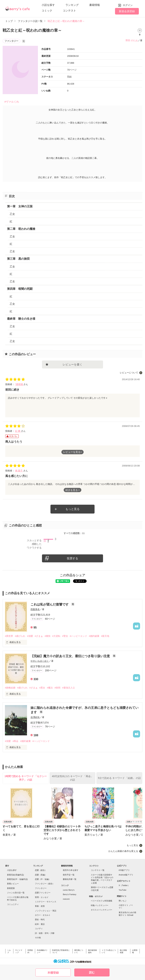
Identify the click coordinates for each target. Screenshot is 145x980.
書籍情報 (95, 5)
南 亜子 (19, 471)
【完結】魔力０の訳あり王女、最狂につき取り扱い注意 (71, 656)
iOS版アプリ (124, 870)
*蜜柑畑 (19, 384)
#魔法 (50, 688)
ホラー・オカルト (43, 915)
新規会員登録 (127, 11)
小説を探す (48, 5)
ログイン (128, 5)
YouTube (123, 890)
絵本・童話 (40, 924)
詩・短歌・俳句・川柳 (45, 933)
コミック (47, 11)
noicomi (66, 899)
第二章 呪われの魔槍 (21, 229)
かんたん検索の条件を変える (123, 851)
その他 (38, 938)
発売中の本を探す (71, 870)
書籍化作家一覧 (70, 879)
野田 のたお (132, 40)
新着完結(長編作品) (15, 875)
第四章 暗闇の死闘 (20, 289)
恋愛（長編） (41, 875)
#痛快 (48, 636)
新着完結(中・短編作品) (17, 879)
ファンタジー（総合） (45, 884)
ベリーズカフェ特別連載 (102, 901)
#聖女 (65, 636)
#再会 (15, 741)
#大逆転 (56, 636)
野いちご (123, 901)
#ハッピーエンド (78, 636)
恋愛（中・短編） (43, 879)
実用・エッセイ (42, 897)
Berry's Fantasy (70, 894)
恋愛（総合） (41, 870)
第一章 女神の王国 (20, 206)
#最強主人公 (68, 688)
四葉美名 (35, 609)
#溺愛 (30, 636)
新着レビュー (13, 884)
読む (92, 972)
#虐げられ (20, 636)
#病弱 (57, 688)
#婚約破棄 (94, 636)
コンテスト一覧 (98, 870)
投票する (72, 558)
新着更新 (11, 888)
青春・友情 (40, 906)
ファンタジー (41, 888)
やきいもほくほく (40, 661)
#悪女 (42, 688)
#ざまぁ (39, 636)
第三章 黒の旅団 (18, 259)
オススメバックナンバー (102, 910)
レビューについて (129, 373)
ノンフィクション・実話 (46, 911)
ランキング (72, 5)
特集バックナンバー (100, 905)
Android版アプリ (126, 875)
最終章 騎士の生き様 (21, 319)
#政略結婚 (10, 688)
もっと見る (72, 509)
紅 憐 (18, 431)
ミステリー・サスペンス (46, 902)
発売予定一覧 (69, 875)
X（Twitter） (124, 885)
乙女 (12, 214)
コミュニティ (13, 904)
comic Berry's (69, 890)
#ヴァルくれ (12, 102)
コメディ (39, 929)
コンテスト (69, 11)
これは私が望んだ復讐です (50, 604)
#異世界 (9, 636)
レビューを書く (72, 364)
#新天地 (105, 636)
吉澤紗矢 (35, 717)
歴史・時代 (40, 920)
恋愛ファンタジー (43, 893)
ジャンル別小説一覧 (16, 893)
